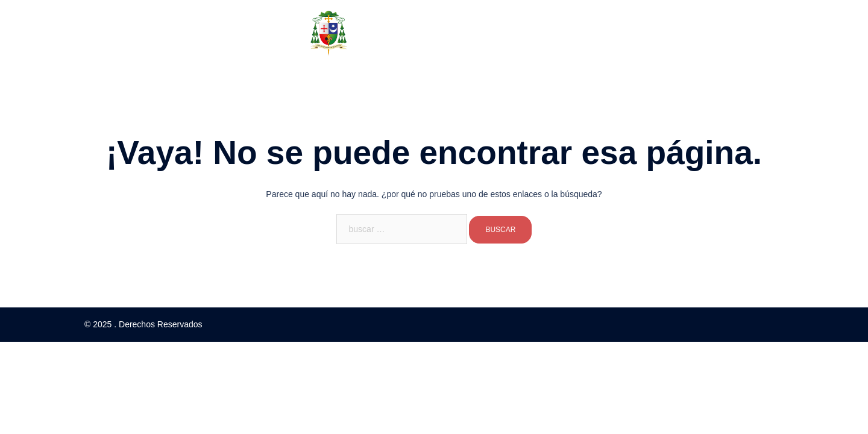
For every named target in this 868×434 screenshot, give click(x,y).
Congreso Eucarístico (489, 78)
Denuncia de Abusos (585, 78)
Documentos (395, 78)
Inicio (254, 78)
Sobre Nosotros (310, 78)
